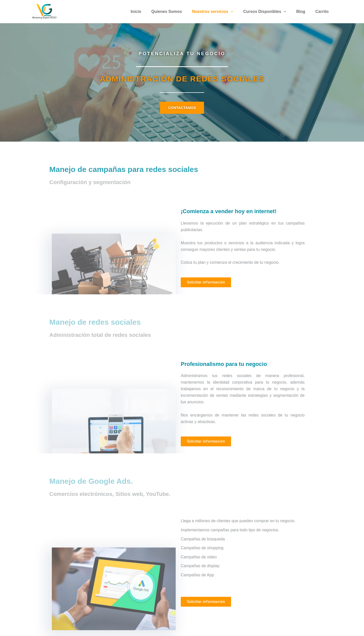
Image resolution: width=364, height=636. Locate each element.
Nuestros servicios (220, 12)
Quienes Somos (176, 12)
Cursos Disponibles (270, 12)
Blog (304, 12)
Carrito (323, 12)
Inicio (147, 12)
